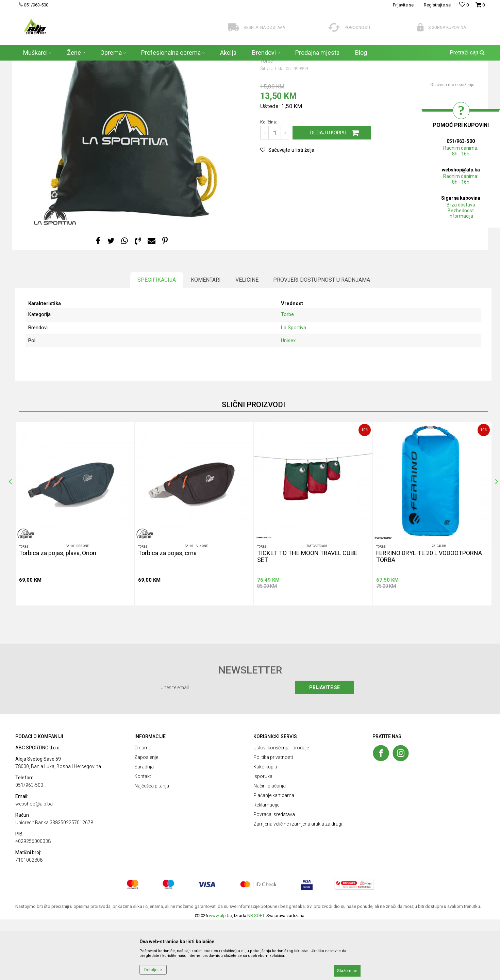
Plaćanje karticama (274, 856)
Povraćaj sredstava (274, 875)
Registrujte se (437, 5)
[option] (75, 574)
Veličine (247, 340)
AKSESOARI (87, 65)
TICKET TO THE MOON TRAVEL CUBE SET (307, 617)
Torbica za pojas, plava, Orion (58, 614)
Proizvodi (63, 65)
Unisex (288, 401)
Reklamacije (266, 865)
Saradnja (144, 827)
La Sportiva (294, 388)
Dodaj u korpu (328, 193)
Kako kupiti (265, 827)
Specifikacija (157, 340)
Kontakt (143, 837)
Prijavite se (324, 748)
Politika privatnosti (273, 818)
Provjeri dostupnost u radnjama (322, 340)
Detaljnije (153, 970)
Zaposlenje (146, 818)
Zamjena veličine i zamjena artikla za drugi (298, 884)
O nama (143, 808)
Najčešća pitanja (152, 846)
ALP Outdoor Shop (32, 65)
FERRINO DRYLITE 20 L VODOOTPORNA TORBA (429, 617)
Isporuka (263, 837)
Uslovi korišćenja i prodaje (281, 808)
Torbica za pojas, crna (167, 614)
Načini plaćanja (270, 846)
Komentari (206, 340)
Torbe (109, 65)
